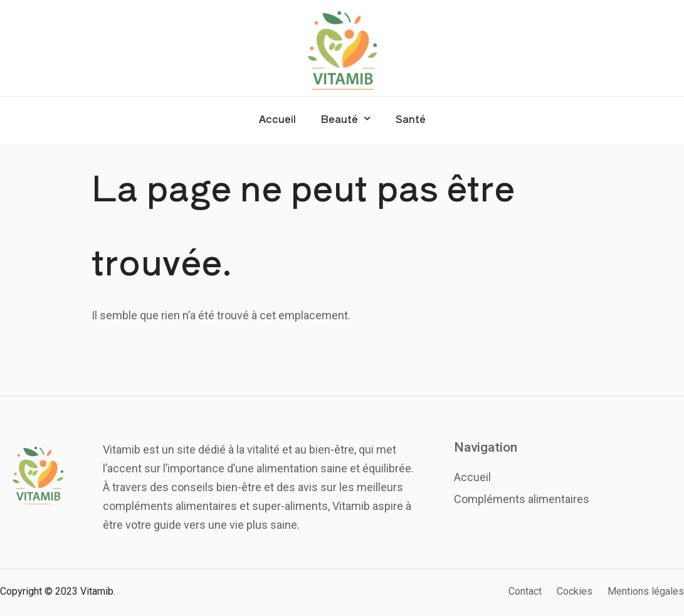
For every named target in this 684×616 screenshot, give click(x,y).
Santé (411, 119)
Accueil (277, 119)
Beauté (346, 118)
